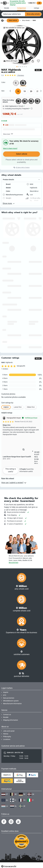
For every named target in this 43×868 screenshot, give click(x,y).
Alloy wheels (26, 20)
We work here (13, 563)
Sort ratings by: (8, 403)
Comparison (21, 7)
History (6, 734)
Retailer (6, 717)
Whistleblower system (11, 701)
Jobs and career (9, 731)
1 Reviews (20, 75)
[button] (21, 180)
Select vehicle (13, 20)
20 (31, 91)
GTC (5, 695)
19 (25, 91)
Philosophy (7, 737)
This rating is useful (11, 470)
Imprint (6, 692)
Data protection (9, 698)
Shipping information (11, 720)
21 (38, 91)
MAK (34, 20)
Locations (7, 739)
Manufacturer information (12, 704)
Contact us (7, 715)
